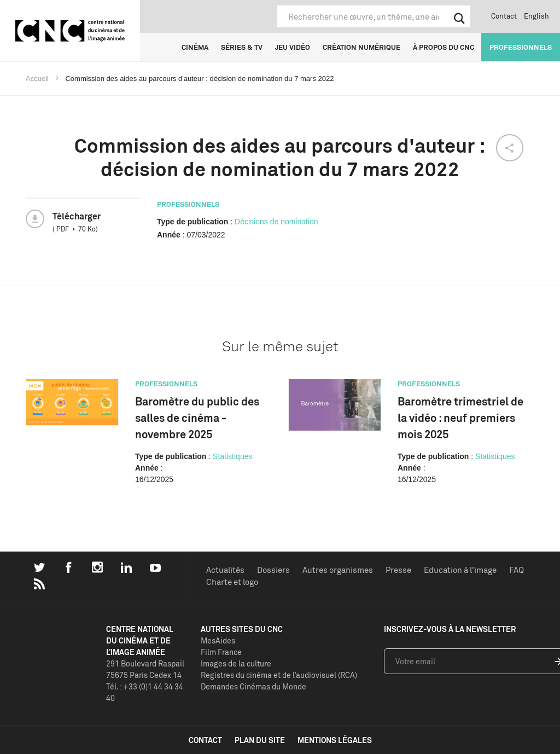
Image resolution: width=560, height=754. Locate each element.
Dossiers (273, 570)
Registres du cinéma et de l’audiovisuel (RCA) (279, 675)
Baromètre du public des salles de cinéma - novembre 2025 (197, 418)
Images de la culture (236, 663)
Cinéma (195, 47)
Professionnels (521, 47)
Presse (398, 570)
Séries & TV (242, 47)
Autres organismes (338, 570)
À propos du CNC (444, 47)
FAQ (517, 570)
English (536, 16)
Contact (504, 16)
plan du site (260, 740)
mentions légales (335, 740)
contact (205, 740)
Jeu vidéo (293, 47)
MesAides (218, 640)
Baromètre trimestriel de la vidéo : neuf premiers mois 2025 (460, 418)
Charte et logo (232, 582)
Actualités (225, 570)
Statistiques (232, 456)
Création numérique (361, 47)
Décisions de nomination (276, 222)
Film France (221, 652)
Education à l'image (460, 570)
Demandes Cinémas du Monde (253, 686)
